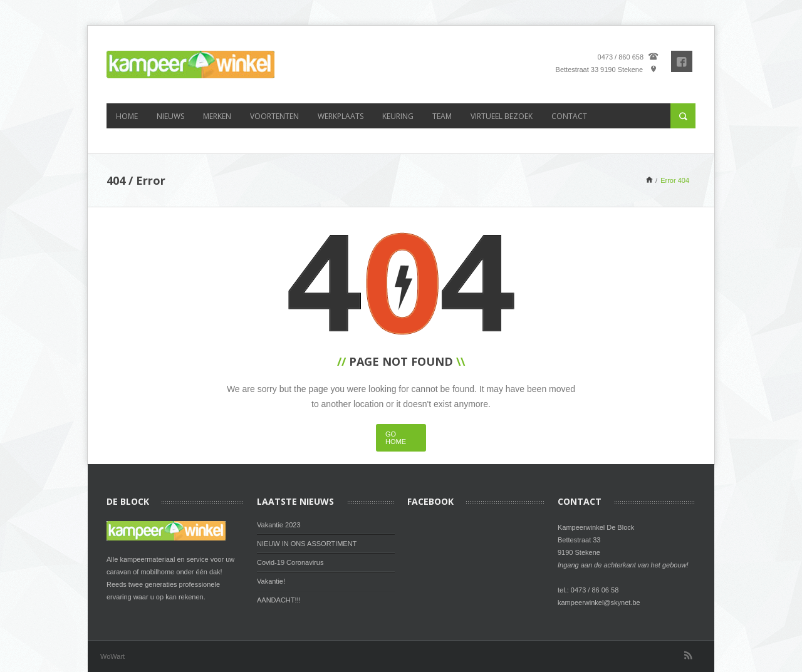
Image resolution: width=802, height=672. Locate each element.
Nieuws (170, 116)
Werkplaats (341, 116)
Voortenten (274, 116)
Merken (217, 116)
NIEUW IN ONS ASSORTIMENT (307, 544)
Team (442, 116)
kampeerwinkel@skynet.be (599, 602)
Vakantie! (271, 581)
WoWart (112, 656)
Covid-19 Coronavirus (290, 562)
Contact (569, 116)
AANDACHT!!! (279, 600)
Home (127, 116)
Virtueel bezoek (502, 116)
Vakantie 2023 (279, 525)
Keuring (398, 116)
